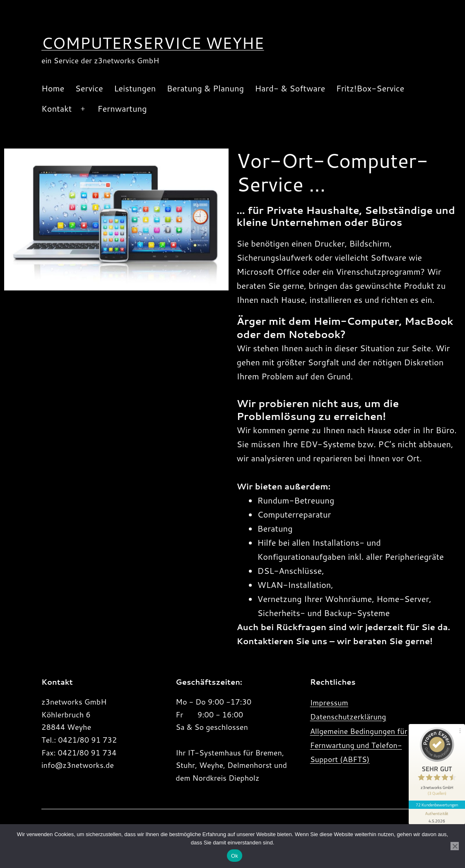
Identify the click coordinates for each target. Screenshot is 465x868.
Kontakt (57, 108)
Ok (235, 856)
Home (53, 88)
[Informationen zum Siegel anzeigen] (437, 817)
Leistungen (135, 88)
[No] (455, 846)
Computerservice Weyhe (153, 43)
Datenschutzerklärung (348, 717)
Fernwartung (122, 108)
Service (89, 88)
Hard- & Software (290, 88)
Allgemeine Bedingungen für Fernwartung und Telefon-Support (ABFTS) (359, 745)
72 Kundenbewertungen (437, 805)
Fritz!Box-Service (370, 88)
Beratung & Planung (205, 88)
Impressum (329, 703)
